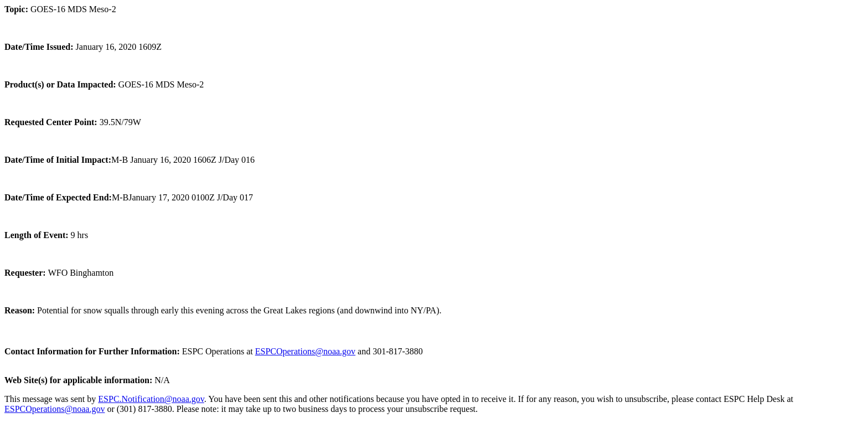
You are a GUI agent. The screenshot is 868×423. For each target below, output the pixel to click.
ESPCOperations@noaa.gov (305, 351)
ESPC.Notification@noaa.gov (151, 399)
